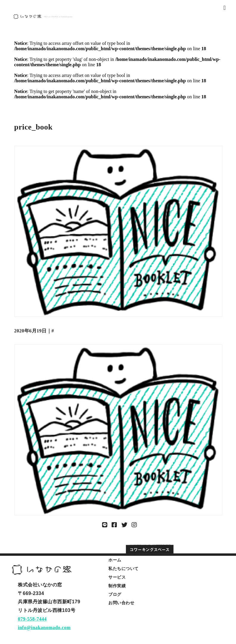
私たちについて (124, 569)
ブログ (115, 594)
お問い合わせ (121, 603)
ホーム (115, 560)
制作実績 (117, 586)
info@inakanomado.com (44, 628)
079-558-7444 (32, 619)
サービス (117, 577)
